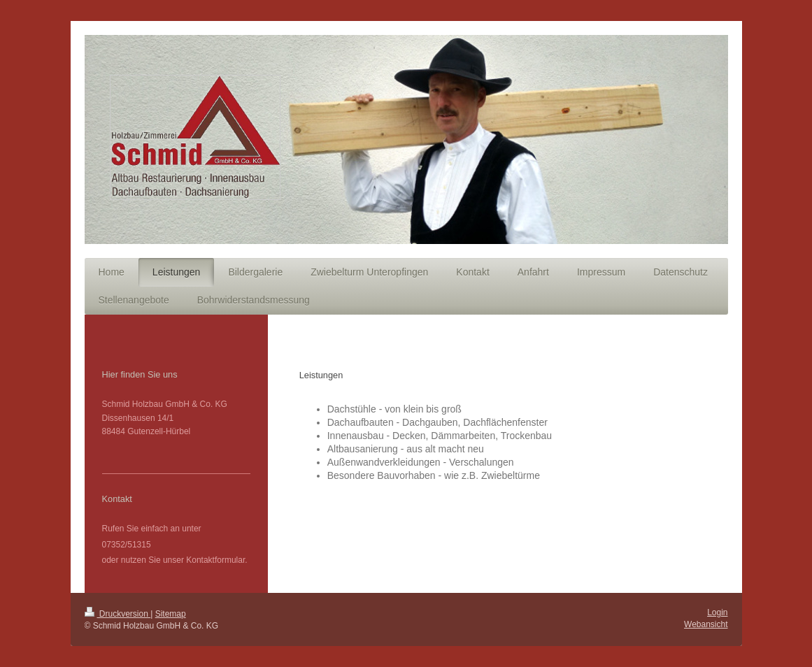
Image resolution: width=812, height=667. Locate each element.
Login (717, 612)
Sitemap (171, 614)
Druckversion (118, 614)
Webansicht (706, 624)
